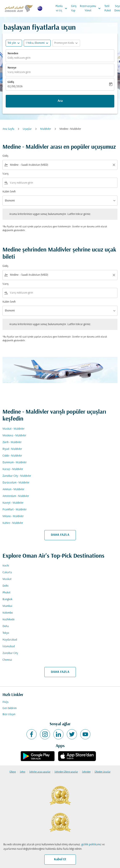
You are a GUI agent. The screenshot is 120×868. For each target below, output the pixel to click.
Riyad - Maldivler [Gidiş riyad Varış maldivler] (12, 449)
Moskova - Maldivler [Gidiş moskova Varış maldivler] (14, 436)
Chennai (7, 660)
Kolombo (8, 613)
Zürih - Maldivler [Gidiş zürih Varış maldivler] (12, 442)
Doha (6, 626)
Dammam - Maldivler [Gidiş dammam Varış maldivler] (15, 462)
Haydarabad (10, 640)
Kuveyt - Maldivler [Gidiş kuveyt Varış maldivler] (13, 503)
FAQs (6, 702)
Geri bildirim (10, 708)
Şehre (22, 772)
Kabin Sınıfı (9, 192)
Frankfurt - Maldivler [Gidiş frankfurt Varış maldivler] (15, 510)
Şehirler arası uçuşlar (40, 772)
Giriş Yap (74, 8)
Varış (6, 174)
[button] (37, 43)
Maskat (7, 579)
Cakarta (7, 572)
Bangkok (7, 599)
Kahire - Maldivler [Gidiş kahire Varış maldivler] (13, 523)
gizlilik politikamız (91, 845)
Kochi (6, 566)
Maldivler (46, 129)
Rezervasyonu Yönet (91, 8)
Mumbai (7, 606)
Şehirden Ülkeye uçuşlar (66, 772)
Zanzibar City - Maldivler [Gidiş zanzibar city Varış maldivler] (17, 476)
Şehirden (86, 772)
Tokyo (6, 633)
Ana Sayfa (8, 129)
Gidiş (11, 82)
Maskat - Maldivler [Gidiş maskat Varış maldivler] (14, 429)
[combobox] (60, 165)
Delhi (5, 586)
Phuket (7, 593)
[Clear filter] (114, 165)
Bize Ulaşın (9, 714)
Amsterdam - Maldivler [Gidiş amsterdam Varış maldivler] (16, 496)
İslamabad (9, 646)
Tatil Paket (108, 8)
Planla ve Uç (62, 8)
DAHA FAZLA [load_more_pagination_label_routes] (60, 535)
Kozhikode (9, 620)
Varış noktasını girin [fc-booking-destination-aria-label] (19, 72)
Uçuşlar (27, 129)
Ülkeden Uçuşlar (103, 772)
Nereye (12, 68)
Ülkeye (13, 772)
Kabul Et (60, 859)
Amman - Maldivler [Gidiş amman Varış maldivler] (13, 489)
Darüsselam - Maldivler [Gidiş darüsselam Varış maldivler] (16, 483)
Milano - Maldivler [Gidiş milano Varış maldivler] (13, 516)
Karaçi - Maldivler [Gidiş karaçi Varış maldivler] (13, 469)
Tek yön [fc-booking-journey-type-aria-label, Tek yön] (12, 43)
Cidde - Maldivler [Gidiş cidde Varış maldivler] (12, 456)
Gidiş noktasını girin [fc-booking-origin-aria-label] (19, 58)
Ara (60, 101)
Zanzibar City (10, 653)
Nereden (13, 54)
